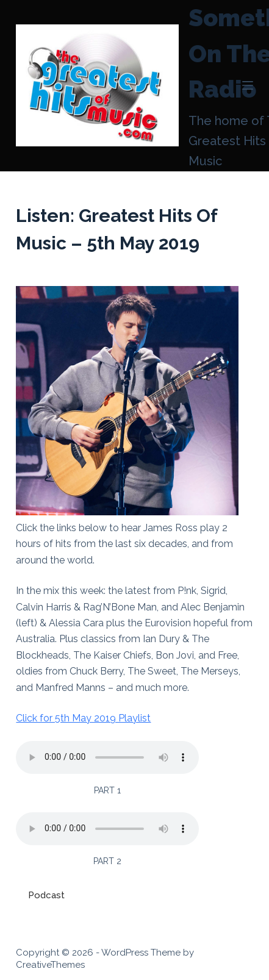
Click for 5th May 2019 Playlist (83, 718)
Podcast (46, 895)
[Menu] (248, 85)
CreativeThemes (50, 965)
